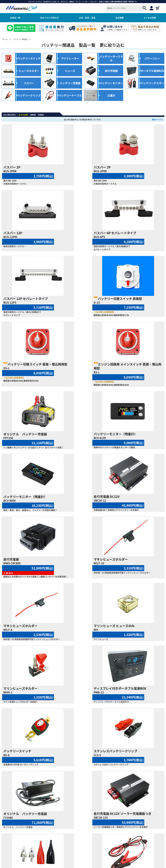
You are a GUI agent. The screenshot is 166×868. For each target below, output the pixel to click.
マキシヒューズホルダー (75, 434)
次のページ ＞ (158, 119)
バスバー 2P (12, 167)
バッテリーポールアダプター (24, 765)
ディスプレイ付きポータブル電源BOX (137, 506)
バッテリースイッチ (17, 570)
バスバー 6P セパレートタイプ (25, 233)
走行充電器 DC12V (126, 368)
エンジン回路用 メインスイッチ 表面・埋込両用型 (83, 300)
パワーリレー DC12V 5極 (131, 765)
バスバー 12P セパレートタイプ (81, 233)
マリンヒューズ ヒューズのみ (24, 504)
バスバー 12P (123, 167)
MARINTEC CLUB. (79, 859)
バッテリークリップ (127, 702)
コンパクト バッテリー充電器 (80, 702)
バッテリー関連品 (20, 39)
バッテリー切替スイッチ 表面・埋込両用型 (28, 300)
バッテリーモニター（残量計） (25, 368)
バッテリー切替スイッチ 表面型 (138, 233)
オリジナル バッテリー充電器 (135, 299)
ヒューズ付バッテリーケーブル (135, 633)
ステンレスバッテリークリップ (80, 570)
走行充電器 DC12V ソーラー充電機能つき (28, 635)
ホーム (5, 39)
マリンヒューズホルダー (75, 504)
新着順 (41, 115)
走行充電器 (11, 434)
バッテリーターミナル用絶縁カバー (83, 765)
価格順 (33, 115)
